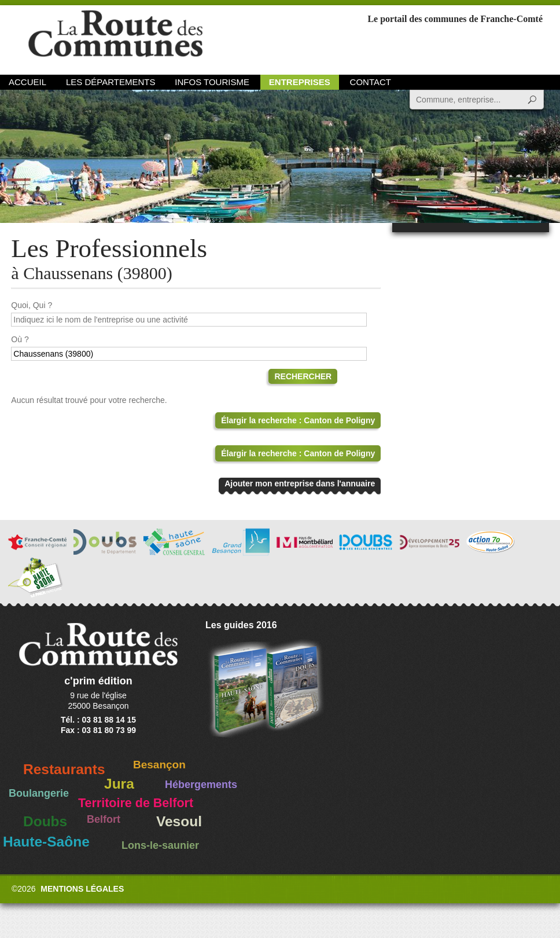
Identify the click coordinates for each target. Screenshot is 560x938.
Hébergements (201, 785)
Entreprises (300, 82)
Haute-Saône (46, 842)
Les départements (110, 82)
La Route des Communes (115, 37)
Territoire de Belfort (136, 803)
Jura (119, 784)
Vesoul (179, 821)
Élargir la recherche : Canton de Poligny (298, 420)
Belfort (104, 819)
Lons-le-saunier (160, 845)
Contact (371, 82)
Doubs (45, 821)
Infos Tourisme (212, 82)
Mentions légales (82, 889)
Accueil (27, 82)
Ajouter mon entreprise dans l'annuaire (300, 483)
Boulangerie (39, 793)
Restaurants (64, 769)
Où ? (20, 339)
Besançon (159, 765)
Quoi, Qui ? (32, 305)
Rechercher (303, 376)
